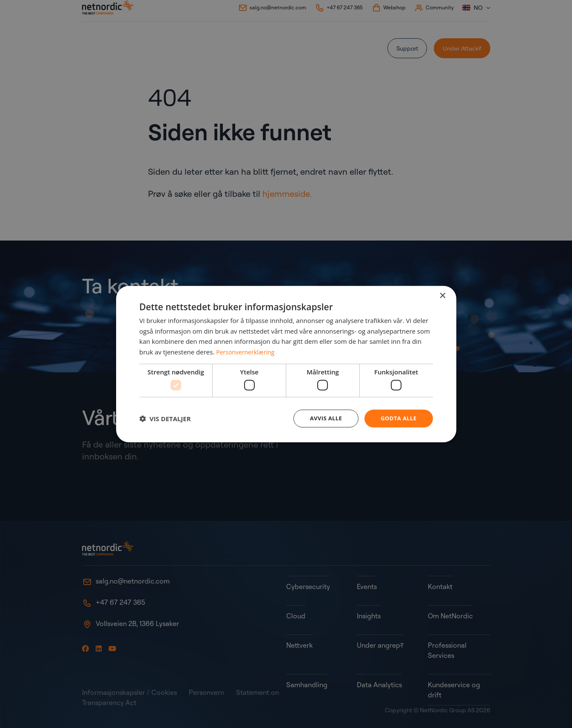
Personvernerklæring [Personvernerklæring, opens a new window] (247, 351)
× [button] (443, 295)
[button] (165, 419)
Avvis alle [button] (322, 418)
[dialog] (286, 364)
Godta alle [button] (397, 418)
